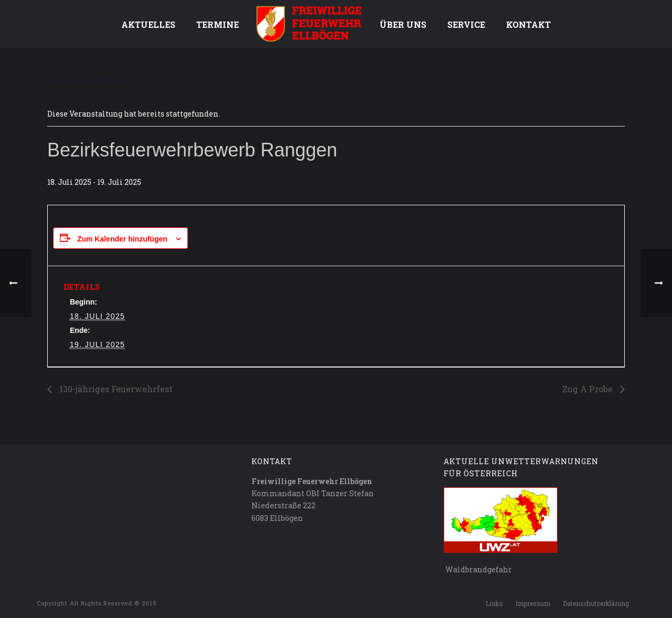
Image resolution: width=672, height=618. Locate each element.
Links (494, 603)
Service (466, 24)
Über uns (403, 24)
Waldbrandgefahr (478, 569)
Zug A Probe (589, 389)
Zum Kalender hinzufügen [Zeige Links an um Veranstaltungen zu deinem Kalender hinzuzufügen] (122, 239)
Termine (218, 24)
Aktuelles (148, 24)
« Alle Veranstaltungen (92, 81)
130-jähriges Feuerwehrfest (115, 389)
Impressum (533, 603)
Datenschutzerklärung (596, 603)
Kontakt (528, 24)
